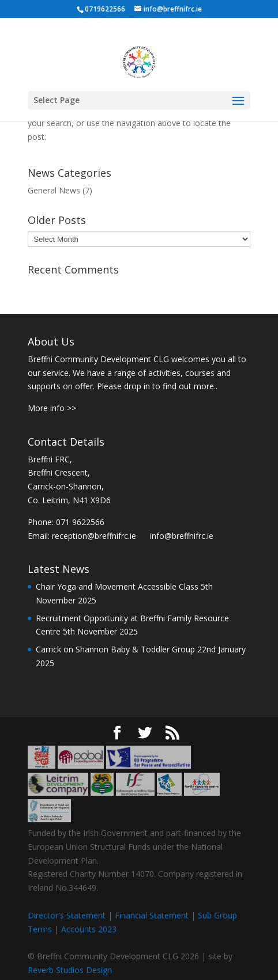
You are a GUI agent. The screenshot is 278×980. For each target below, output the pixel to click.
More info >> (52, 408)
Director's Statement (67, 915)
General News (54, 190)
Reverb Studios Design (70, 970)
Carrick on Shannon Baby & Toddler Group (115, 649)
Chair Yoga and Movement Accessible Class (117, 586)
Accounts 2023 (89, 929)
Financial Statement (152, 915)
